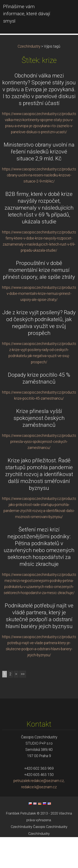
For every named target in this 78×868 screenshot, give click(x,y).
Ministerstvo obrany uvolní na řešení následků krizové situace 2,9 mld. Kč (39, 182)
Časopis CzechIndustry (50, 858)
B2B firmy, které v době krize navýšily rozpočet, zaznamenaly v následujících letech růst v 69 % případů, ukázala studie (39, 239)
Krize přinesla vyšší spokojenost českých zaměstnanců (39, 449)
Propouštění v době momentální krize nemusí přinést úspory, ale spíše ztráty (39, 301)
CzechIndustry (29, 77)
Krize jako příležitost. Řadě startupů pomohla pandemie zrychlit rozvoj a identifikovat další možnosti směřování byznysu (39, 505)
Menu (67, 9)
